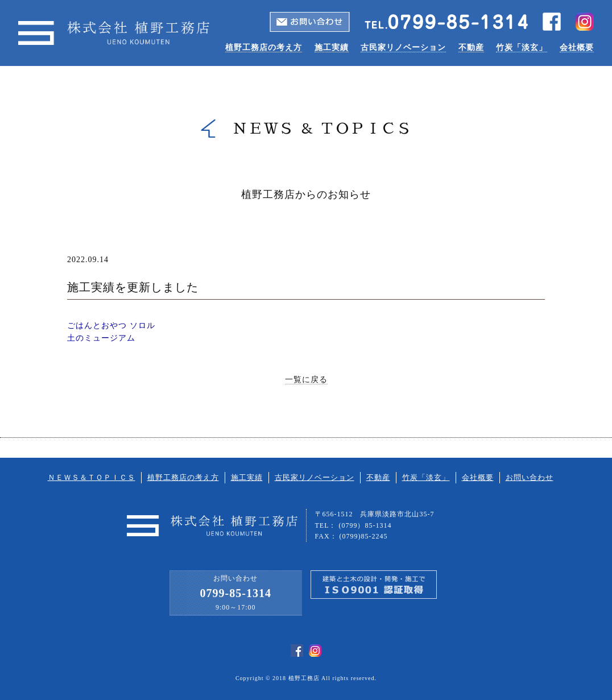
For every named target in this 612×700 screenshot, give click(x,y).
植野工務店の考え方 (264, 47)
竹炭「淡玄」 (522, 47)
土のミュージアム (101, 338)
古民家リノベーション (403, 47)
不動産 (471, 47)
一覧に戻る (306, 380)
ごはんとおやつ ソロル (111, 326)
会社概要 (577, 47)
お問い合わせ (530, 478)
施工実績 (332, 47)
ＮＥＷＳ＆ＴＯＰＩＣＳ (92, 478)
